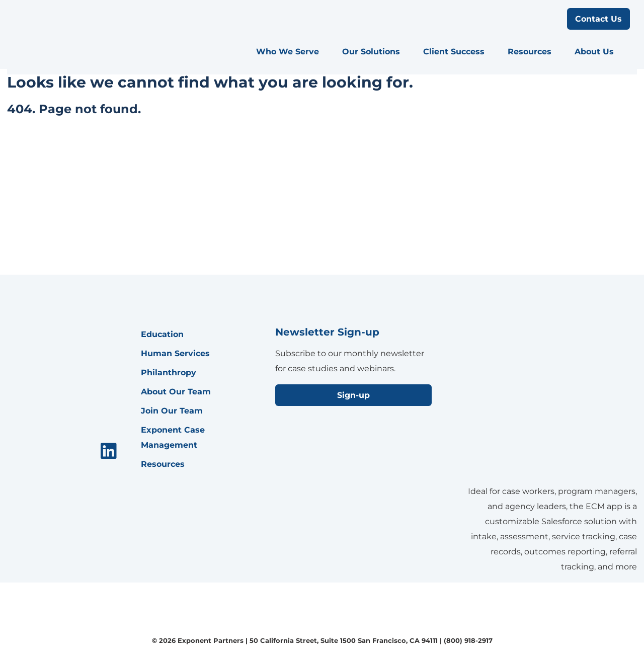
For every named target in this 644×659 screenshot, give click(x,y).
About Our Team (176, 392)
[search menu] (550, 19)
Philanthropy (169, 373)
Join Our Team (172, 411)
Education (162, 334)
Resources (530, 52)
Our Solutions (371, 52)
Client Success (454, 52)
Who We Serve (288, 52)
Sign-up (353, 395)
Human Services (175, 353)
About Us (594, 52)
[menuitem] (292, 52)
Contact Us (598, 19)
